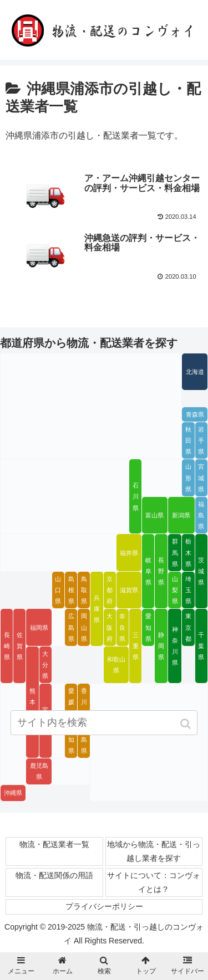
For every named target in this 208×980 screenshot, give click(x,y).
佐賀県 (20, 646)
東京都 (188, 627)
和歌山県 (116, 665)
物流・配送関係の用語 (54, 875)
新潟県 (181, 515)
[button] (187, 724)
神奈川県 (175, 646)
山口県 (58, 590)
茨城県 (201, 571)
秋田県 (188, 440)
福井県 (129, 553)
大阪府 (110, 627)
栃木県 (188, 552)
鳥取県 (84, 590)
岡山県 (84, 627)
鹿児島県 (39, 771)
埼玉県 (188, 590)
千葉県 (201, 646)
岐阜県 (148, 571)
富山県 (154, 515)
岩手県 (201, 440)
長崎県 (7, 646)
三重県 (136, 646)
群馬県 (175, 552)
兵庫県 (97, 609)
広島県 (71, 627)
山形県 (188, 478)
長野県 (161, 571)
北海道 (195, 372)
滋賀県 (129, 590)
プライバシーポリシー (104, 906)
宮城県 (201, 478)
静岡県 (161, 646)
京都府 (110, 590)
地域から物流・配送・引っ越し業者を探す (154, 851)
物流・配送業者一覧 (54, 844)
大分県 (45, 665)
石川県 (136, 496)
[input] (104, 723)
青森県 (195, 414)
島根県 (71, 590)
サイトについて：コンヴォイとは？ (154, 882)
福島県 (201, 515)
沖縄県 (13, 793)
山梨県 (175, 590)
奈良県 (122, 627)
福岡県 (39, 628)
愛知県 (148, 627)
